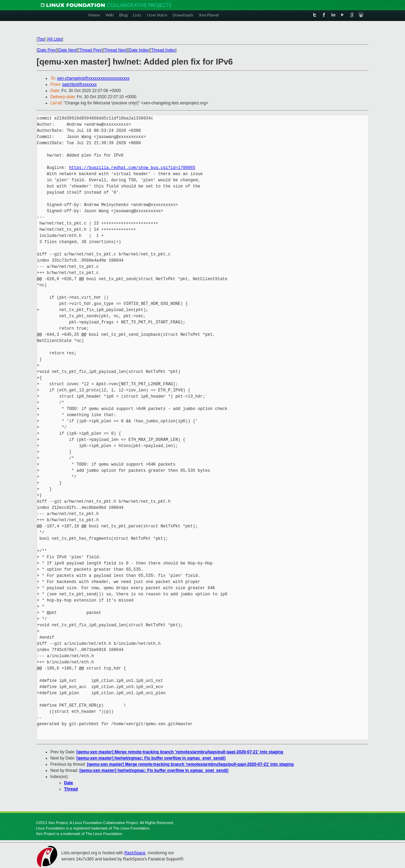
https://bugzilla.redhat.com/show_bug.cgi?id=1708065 (132, 168)
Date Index (139, 50)
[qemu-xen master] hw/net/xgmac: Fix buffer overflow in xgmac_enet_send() (151, 758)
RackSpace (135, 853)
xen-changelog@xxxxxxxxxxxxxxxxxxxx (93, 78)
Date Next (67, 50)
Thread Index (163, 50)
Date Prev (47, 50)
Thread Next (115, 50)
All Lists (55, 39)
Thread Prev (90, 50)
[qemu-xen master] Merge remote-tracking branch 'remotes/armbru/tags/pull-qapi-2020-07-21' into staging (180, 752)
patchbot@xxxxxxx (79, 84)
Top (41, 39)
